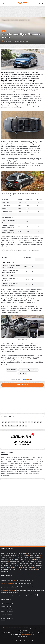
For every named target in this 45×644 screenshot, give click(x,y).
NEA (29, 20)
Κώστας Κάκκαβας (8, 41)
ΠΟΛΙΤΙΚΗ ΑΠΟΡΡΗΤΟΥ (23, 628)
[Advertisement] (22, 493)
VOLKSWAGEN (12, 370)
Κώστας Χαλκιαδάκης (8, 614)
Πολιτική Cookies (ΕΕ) (22, 631)
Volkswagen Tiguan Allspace (29, 370)
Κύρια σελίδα (6, 20)
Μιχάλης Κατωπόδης (8, 611)
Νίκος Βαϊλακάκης (7, 609)
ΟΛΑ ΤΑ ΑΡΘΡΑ (14, 20)
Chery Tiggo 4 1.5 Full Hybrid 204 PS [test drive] (26, 595)
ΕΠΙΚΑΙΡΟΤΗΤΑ (23, 20)
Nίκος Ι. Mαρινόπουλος (7, 581)
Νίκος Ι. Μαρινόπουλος (8, 604)
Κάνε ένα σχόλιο (22, 385)
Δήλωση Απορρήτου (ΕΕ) (35, 628)
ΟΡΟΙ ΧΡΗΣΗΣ (13, 628)
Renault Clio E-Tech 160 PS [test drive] (24, 581)
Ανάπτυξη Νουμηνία (23, 636)
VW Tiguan (23, 374)
